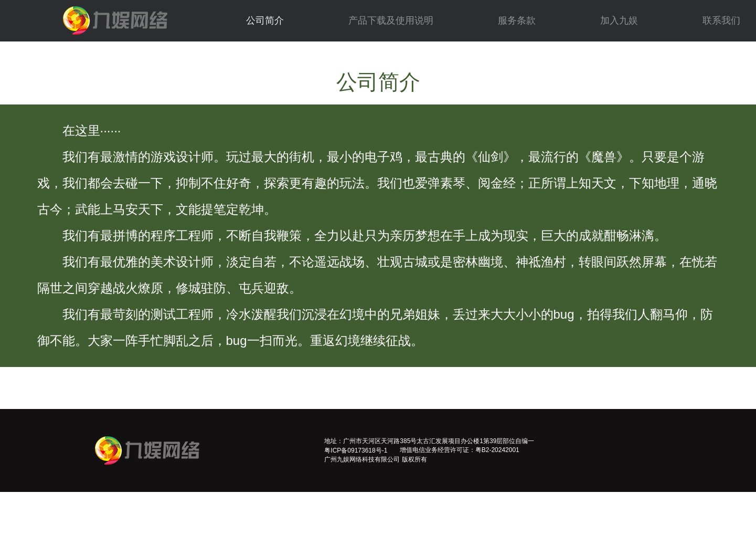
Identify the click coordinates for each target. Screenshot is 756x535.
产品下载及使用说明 (391, 20)
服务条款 (517, 20)
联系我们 (721, 20)
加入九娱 (619, 20)
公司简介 (265, 20)
